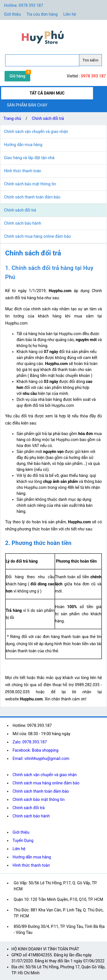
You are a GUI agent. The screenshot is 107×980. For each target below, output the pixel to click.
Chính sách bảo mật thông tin (39, 799)
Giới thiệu (12, 14)
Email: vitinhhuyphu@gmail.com (41, 758)
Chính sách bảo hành (31, 816)
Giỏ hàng (17, 76)
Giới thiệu (21, 832)
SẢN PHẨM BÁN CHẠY (27, 105)
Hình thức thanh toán (31, 865)
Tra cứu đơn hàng (42, 14)
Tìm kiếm (90, 60)
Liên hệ (70, 14)
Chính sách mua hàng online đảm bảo (46, 783)
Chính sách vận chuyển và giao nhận (45, 775)
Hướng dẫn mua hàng (32, 857)
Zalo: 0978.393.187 (30, 742)
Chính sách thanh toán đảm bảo (41, 791)
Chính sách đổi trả (48, 118)
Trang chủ (12, 118)
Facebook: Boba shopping (36, 750)
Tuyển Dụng (23, 840)
